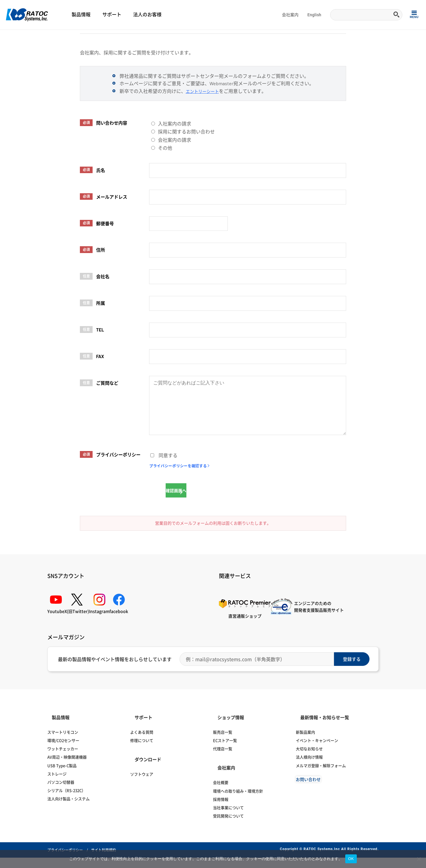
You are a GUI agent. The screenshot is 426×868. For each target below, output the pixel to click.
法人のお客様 (147, 15)
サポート (112, 15)
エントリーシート (205, 119)
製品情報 (81, 15)
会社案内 (290, 15)
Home (11, 37)
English (314, 15)
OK (351, 859)
